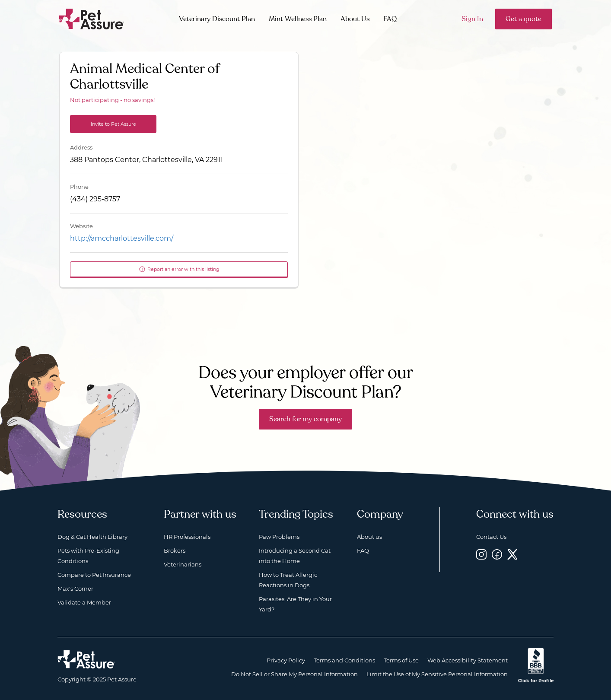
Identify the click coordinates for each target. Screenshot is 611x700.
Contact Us (491, 537)
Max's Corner (75, 589)
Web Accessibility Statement (468, 660)
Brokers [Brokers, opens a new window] (175, 550)
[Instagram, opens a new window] (481, 554)
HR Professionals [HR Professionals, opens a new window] (187, 537)
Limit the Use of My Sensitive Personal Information (437, 674)
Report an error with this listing (179, 269)
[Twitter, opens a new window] (512, 554)
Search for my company (305, 419)
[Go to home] (92, 18)
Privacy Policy (286, 660)
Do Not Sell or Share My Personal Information (294, 674)
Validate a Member (84, 602)
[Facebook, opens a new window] (497, 554)
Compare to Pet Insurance (94, 575)
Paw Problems (279, 537)
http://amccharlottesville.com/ (122, 238)
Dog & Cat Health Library (92, 537)
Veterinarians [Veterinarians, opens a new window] (183, 564)
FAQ (390, 19)
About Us (355, 19)
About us (369, 537)
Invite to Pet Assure (113, 124)
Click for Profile (536, 681)
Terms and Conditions (344, 660)
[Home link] (86, 659)
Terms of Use (401, 660)
